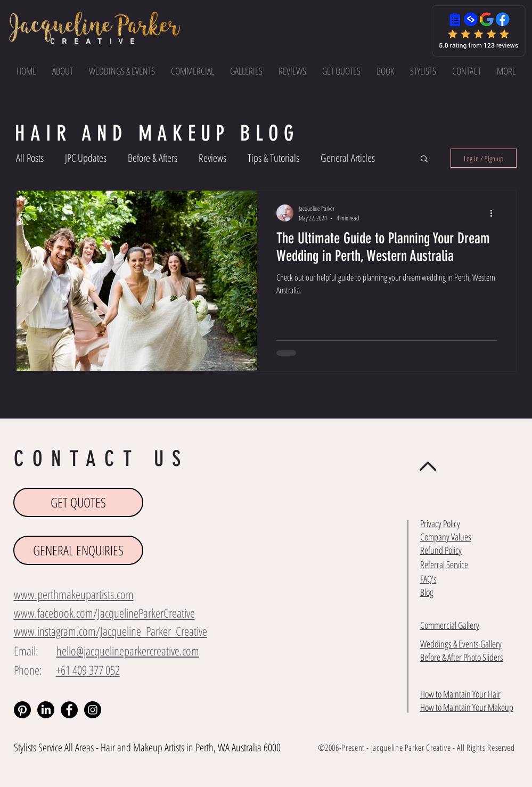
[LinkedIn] (46, 710)
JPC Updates (86, 158)
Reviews (212, 158)
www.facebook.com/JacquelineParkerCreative (104, 613)
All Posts (30, 158)
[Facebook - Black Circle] (69, 710)
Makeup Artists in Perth (173, 747)
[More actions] (495, 213)
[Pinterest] (22, 710)
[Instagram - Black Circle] (93, 710)
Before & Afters (153, 158)
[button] (506, 71)
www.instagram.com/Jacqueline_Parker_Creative (111, 631)
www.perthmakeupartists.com (74, 594)
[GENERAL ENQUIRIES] (78, 550)
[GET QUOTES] (78, 502)
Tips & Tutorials (273, 158)
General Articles (348, 158)
